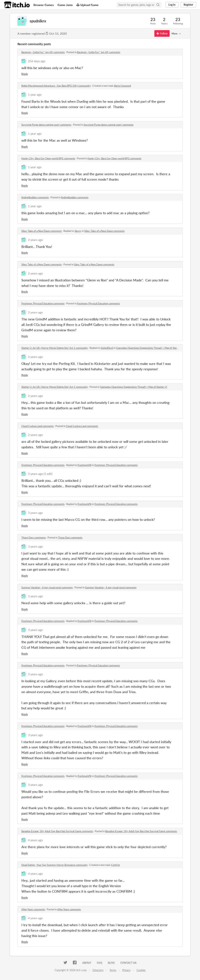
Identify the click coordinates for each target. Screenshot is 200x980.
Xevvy (78, 231)
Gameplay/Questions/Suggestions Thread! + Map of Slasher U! (150, 348)
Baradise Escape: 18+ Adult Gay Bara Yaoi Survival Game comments (57, 831)
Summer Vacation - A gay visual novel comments (47, 587)
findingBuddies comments (35, 197)
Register (188, 5)
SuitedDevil (107, 348)
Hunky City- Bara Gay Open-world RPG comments (48, 158)
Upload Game (88, 5)
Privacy (126, 970)
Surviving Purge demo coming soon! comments (46, 125)
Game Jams (65, 5)
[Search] (158, 5)
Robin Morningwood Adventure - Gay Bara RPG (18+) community (56, 86)
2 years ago (35, 240)
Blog (111, 963)
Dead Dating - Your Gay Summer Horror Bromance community (55, 865)
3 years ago (35, 474)
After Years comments (33, 909)
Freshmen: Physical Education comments (43, 303)
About (87, 963)
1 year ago (35, 94)
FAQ (100, 963)
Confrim (116, 865)
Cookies (141, 970)
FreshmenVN (85, 465)
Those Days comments (34, 538)
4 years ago (35, 840)
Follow (162, 33)
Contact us (128, 963)
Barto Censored (123, 86)
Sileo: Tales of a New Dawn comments (42, 231)
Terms (113, 970)
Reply (25, 74)
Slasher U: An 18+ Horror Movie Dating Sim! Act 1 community (55, 348)
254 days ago (37, 61)
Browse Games (44, 5)
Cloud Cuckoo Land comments (38, 426)
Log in (172, 5)
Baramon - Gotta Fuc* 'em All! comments (43, 52)
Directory (98, 970)
